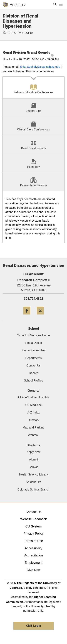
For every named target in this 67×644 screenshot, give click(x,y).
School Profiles (33, 381)
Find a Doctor (33, 343)
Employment (33, 563)
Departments (34, 358)
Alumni (33, 460)
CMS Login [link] (33, 626)
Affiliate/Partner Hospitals (33, 397)
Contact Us (33, 366)
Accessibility (33, 548)
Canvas (33, 467)
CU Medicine (34, 405)
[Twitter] (40, 316)
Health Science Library (33, 475)
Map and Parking (33, 428)
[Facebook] (27, 316)
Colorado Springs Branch (33, 490)
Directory (33, 420)
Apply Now (33, 452)
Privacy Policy (33, 534)
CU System (33, 526)
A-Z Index (33, 413)
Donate (34, 373)
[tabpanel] (33, 217)
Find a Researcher (34, 350)
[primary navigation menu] (61, 4)
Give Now (33, 570)
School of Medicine (18, 33)
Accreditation (33, 555)
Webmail (34, 435)
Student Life (33, 482)
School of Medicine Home (33, 335)
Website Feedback (33, 519)
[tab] (33, 87)
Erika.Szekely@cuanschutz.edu (40, 67)
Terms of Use (33, 541)
